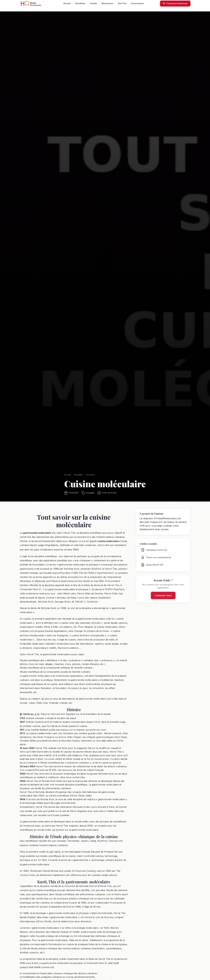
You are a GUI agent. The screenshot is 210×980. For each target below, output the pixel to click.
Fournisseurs (137, 3)
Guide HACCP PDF (152, 568)
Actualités (80, 3)
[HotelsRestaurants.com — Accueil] (33, 3)
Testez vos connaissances (156, 560)
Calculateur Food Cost (154, 553)
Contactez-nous (163, 598)
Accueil (67, 3)
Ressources (108, 3)
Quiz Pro (122, 3)
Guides (93, 3)
